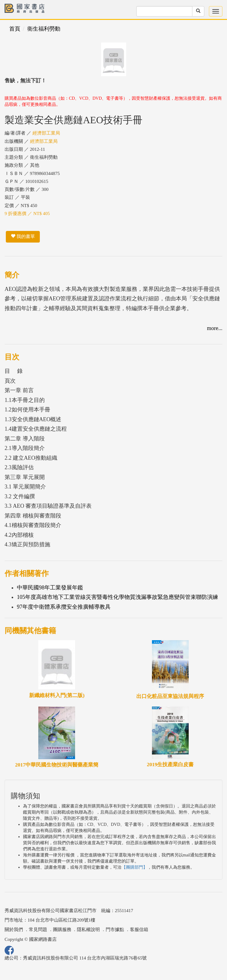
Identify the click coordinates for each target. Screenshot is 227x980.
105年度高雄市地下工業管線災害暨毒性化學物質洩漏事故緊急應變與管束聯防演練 (117, 597)
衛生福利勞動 (44, 29)
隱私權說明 (88, 930)
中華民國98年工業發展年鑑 (50, 588)
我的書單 (23, 236)
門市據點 (115, 930)
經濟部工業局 (46, 133)
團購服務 (62, 930)
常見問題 (38, 930)
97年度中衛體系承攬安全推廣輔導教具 (64, 607)
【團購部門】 (134, 867)
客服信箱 (139, 930)
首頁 (15, 29)
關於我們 (14, 930)
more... (215, 328)
